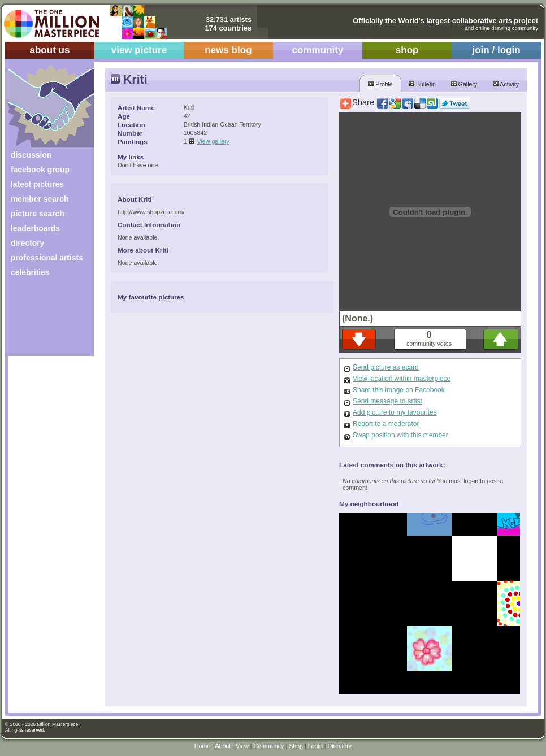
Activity (506, 84)
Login (315, 746)
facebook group (40, 170)
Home (202, 746)
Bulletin (422, 84)
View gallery (213, 141)
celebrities (30, 272)
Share (363, 102)
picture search (38, 214)
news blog (228, 50)
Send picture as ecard (386, 367)
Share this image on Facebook (399, 390)
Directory (340, 746)
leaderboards (35, 228)
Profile (380, 84)
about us (49, 50)
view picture (139, 50)
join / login (496, 50)
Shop (296, 746)
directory (27, 243)
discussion (31, 155)
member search (40, 199)
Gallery (464, 84)
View (242, 746)
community (318, 50)
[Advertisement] (43, 321)
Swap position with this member (400, 435)
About (223, 746)
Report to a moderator (386, 424)
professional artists (47, 258)
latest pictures (37, 184)
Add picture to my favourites (395, 412)
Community (269, 746)
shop (407, 50)
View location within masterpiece (402, 379)
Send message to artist (387, 401)
